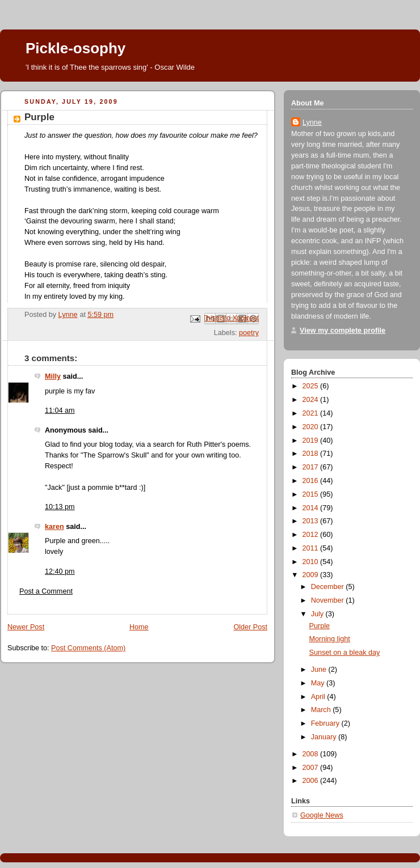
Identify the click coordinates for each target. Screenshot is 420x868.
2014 (312, 508)
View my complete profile (343, 331)
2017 (312, 467)
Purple (320, 626)
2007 (312, 768)
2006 (312, 781)
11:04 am (60, 410)
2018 (312, 454)
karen (54, 527)
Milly (53, 376)
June (320, 670)
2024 (312, 400)
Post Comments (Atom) (88, 648)
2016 (312, 481)
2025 (312, 386)
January (325, 737)
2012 (312, 535)
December (329, 587)
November (329, 600)
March (322, 710)
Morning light (330, 639)
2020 (312, 427)
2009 (312, 575)
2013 (312, 521)
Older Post (250, 627)
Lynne (312, 122)
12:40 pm (60, 571)
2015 (312, 494)
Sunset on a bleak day (345, 653)
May (319, 683)
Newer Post (26, 627)
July (318, 614)
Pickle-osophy (75, 48)
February (326, 723)
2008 (312, 754)
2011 (312, 548)
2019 (312, 441)
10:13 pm (60, 507)
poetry (249, 333)
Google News (322, 815)
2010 (312, 562)
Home (139, 627)
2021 (312, 413)
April (319, 697)
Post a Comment (46, 591)
